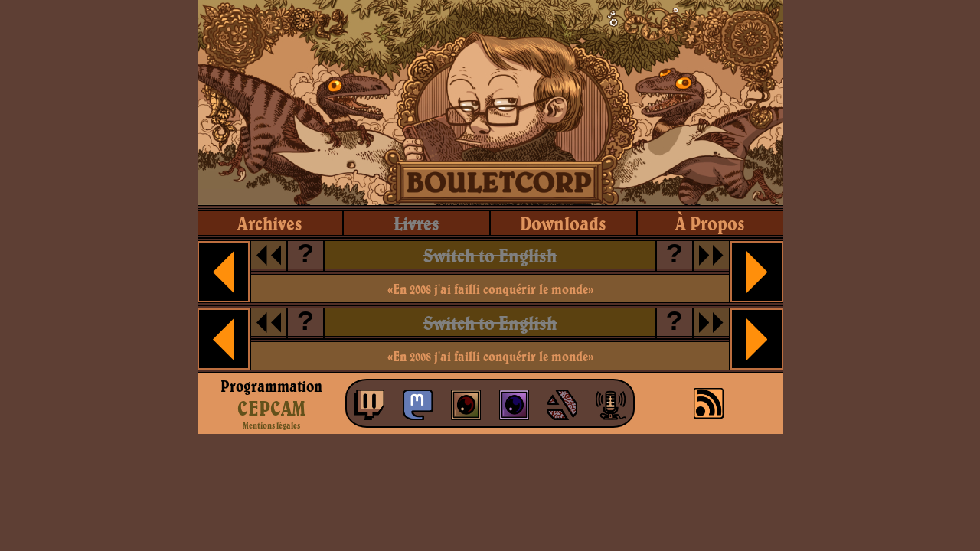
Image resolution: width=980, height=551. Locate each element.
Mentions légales (271, 425)
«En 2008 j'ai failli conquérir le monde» (490, 289)
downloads (563, 223)
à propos (710, 223)
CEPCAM (271, 408)
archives (270, 223)
